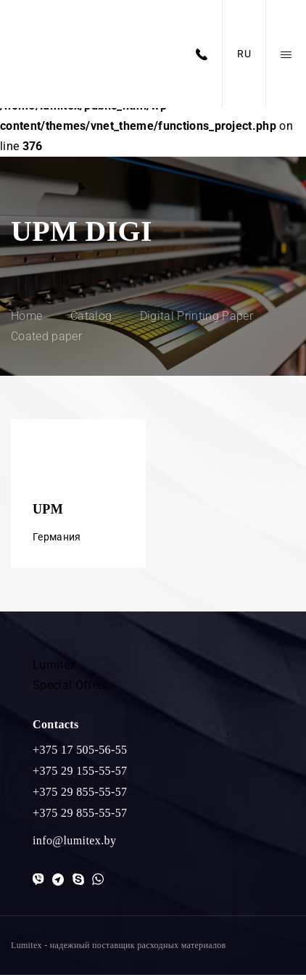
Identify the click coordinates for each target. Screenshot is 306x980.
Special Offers (70, 690)
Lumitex (54, 670)
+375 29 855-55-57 (80, 797)
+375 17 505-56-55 (80, 755)
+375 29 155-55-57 (80, 776)
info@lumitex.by (74, 845)
